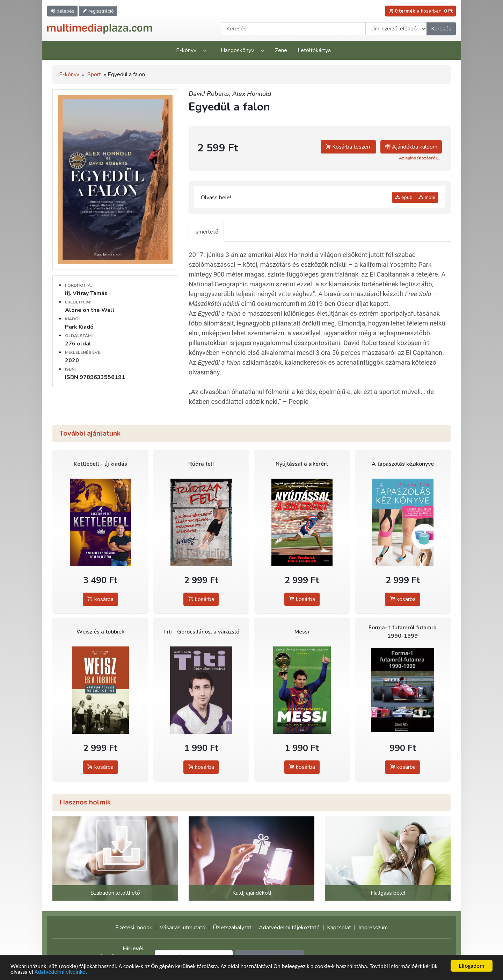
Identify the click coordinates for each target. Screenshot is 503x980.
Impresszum (373, 928)
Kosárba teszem (348, 147)
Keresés (441, 29)
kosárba (100, 599)
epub (404, 197)
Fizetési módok (134, 928)
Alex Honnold (252, 94)
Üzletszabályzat (232, 928)
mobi (427, 197)
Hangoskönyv (237, 50)
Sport (94, 74)
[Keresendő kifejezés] (294, 29)
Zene (281, 50)
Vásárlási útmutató (183, 928)
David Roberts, (210, 94)
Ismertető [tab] (206, 232)
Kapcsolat (339, 928)
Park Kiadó (79, 327)
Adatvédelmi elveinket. (63, 972)
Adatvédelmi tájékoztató (289, 928)
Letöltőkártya (314, 50)
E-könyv (186, 50)
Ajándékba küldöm (411, 147)
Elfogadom (471, 966)
